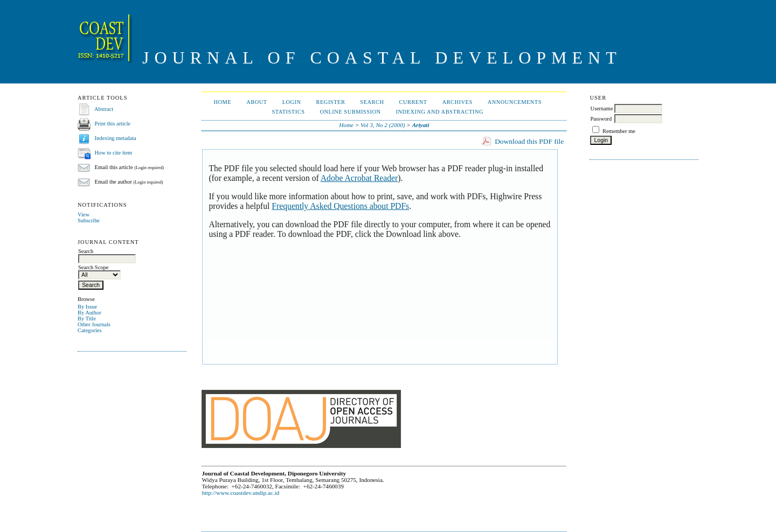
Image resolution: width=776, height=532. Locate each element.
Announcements (515, 102)
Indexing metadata (116, 138)
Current (413, 102)
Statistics (289, 112)
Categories (89, 330)
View (84, 215)
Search (372, 102)
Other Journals (94, 324)
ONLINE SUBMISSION (350, 112)
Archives (458, 102)
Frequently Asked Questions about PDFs (340, 206)
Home (223, 102)
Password (601, 119)
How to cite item (114, 153)
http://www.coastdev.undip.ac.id (240, 493)
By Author (89, 313)
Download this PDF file (529, 141)
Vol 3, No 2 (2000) (383, 125)
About (257, 102)
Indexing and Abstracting (440, 112)
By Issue (87, 307)
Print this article (113, 124)
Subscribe (89, 220)
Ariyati (421, 125)
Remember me (619, 131)
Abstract (104, 109)
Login (292, 102)
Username (601, 108)
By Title (87, 318)
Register (331, 102)
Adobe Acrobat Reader (359, 178)
